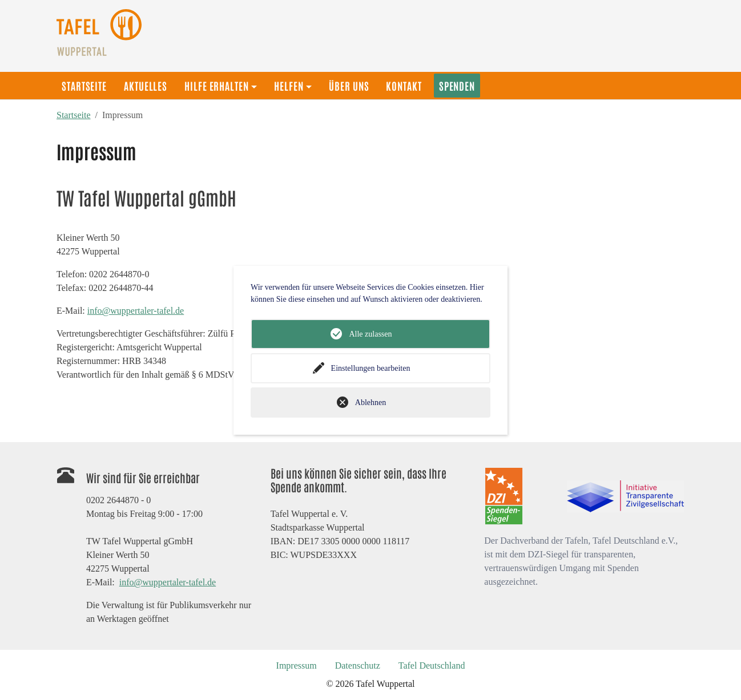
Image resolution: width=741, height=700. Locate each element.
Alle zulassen (370, 334)
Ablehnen (370, 402)
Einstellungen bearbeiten (371, 368)
